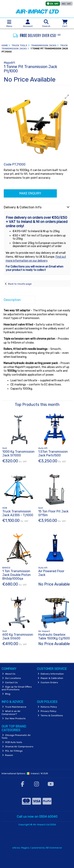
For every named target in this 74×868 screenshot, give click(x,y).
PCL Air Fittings (12, 751)
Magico (25, 848)
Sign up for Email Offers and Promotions (17, 688)
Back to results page (20, 284)
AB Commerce (54, 848)
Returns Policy (47, 707)
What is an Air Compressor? (11, 713)
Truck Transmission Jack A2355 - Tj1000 (18, 513)
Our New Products (14, 718)
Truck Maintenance (14, 707)
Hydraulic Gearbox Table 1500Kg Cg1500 (54, 636)
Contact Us (10, 682)
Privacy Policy (47, 711)
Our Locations (12, 678)
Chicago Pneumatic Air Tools (16, 737)
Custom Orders (48, 682)
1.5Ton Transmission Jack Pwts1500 (53, 453)
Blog (6, 694)
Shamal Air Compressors (18, 747)
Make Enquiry (30, 193)
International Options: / (25, 773)
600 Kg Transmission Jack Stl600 (18, 636)
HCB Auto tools (12, 742)
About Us (9, 674)
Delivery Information (51, 674)
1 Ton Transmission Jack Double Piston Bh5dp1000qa (17, 575)
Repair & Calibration (50, 678)
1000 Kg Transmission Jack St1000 (18, 453)
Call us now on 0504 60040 (37, 817)
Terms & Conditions (50, 715)
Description (12, 300)
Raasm (8, 755)
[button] (67, 97)
